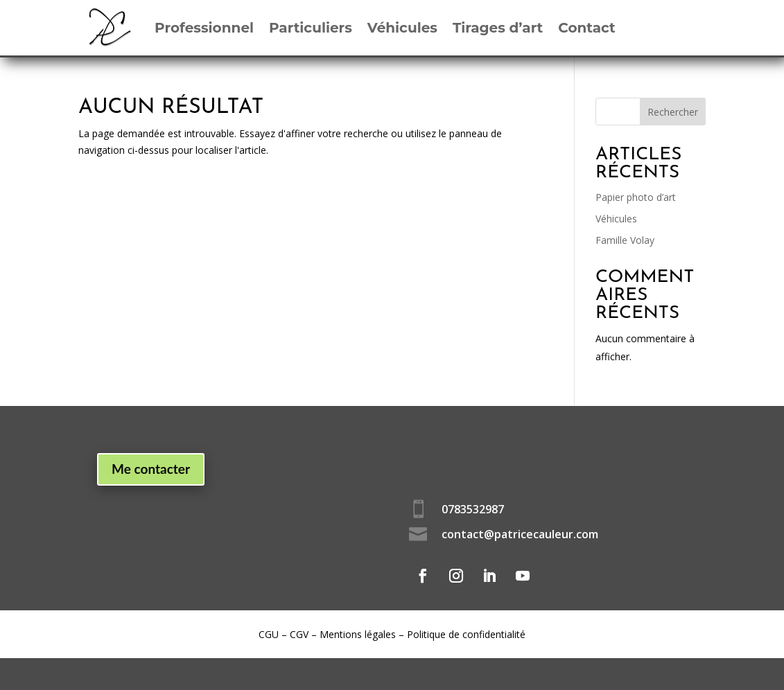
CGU (269, 634)
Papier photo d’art (636, 197)
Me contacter (151, 469)
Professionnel (204, 28)
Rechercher (673, 112)
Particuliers (311, 28)
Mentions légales (358, 634)
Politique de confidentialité (466, 634)
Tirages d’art (498, 28)
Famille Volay (625, 240)
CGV (299, 634)
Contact (586, 28)
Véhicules (402, 28)
